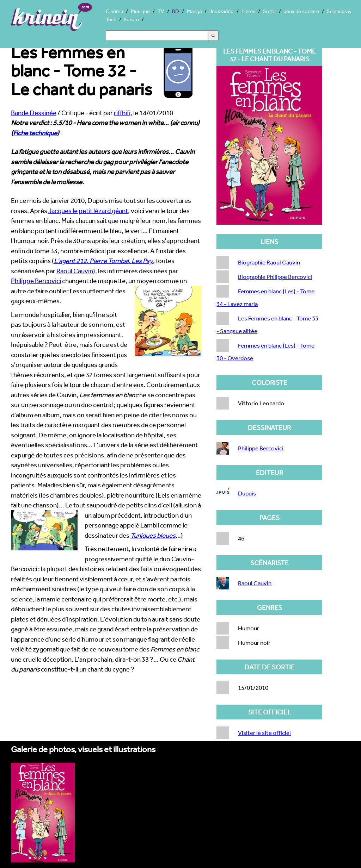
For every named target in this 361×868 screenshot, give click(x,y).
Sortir (270, 11)
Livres (248, 11)
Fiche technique (35, 133)
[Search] (157, 36)
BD (176, 11)
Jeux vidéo (222, 11)
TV (161, 11)
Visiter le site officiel (264, 733)
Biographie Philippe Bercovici (275, 277)
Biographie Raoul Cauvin (269, 262)
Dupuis (247, 493)
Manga (194, 11)
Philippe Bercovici (36, 281)
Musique (140, 11)
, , (103, 261)
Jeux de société (301, 11)
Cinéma (114, 11)
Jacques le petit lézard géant (88, 211)
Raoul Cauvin (75, 271)
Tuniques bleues (153, 535)
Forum (131, 19)
